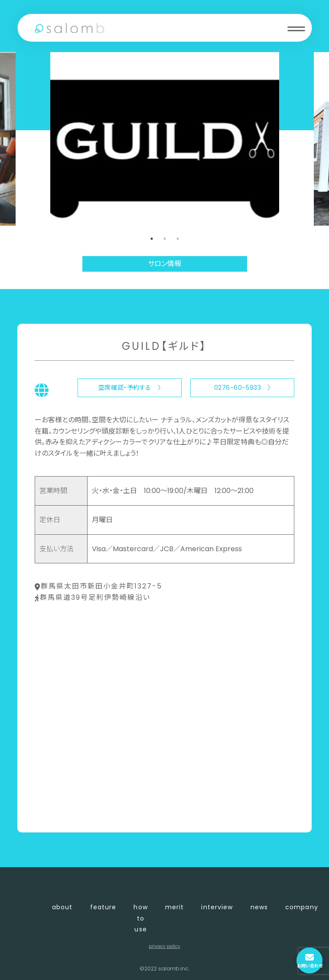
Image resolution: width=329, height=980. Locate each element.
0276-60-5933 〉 (243, 388)
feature (103, 907)
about (62, 907)
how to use (140, 918)
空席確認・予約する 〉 (130, 388)
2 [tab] (165, 239)
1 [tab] (152, 239)
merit (175, 907)
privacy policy (164, 946)
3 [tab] (178, 239)
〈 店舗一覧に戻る (64, 811)
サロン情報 (164, 264)
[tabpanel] (165, 139)
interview (217, 907)
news (259, 907)
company (302, 907)
